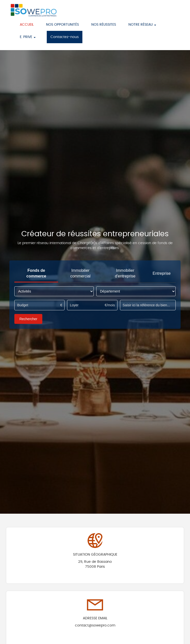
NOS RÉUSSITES (104, 25)
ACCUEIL (27, 25)
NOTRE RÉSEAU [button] (142, 25)
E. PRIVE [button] (28, 37)
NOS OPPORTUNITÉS (62, 25)
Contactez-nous (65, 37)
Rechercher (28, 319)
